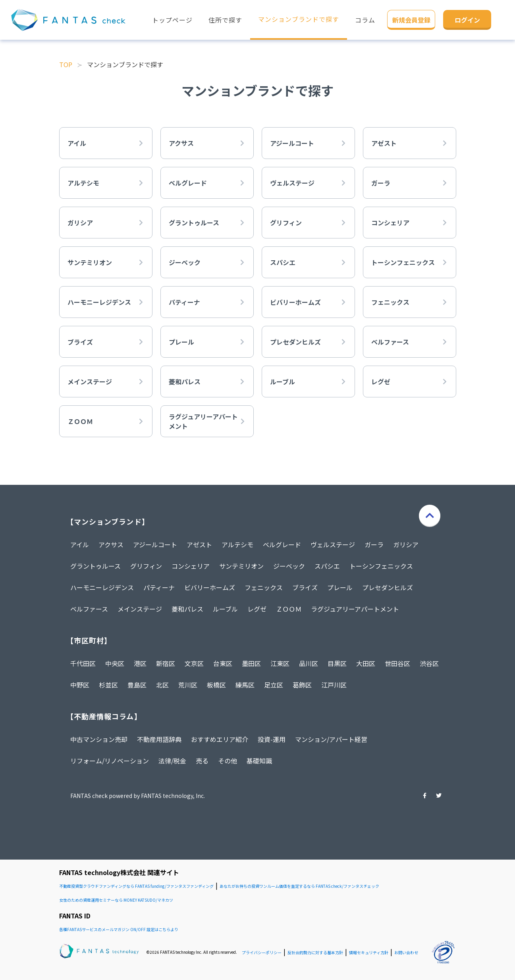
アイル (80, 544)
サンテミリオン (241, 566)
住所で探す (225, 20)
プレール (340, 587)
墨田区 (251, 663)
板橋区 (216, 685)
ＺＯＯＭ (289, 609)
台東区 (223, 663)
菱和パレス (187, 609)
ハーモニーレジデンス (102, 587)
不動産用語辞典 (159, 739)
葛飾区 (302, 685)
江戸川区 (334, 685)
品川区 (309, 663)
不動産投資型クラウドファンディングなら (136, 886)
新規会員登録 (411, 20)
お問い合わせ (406, 952)
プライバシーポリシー (262, 952)
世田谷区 (397, 663)
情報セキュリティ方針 (369, 952)
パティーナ (159, 587)
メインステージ (140, 609)
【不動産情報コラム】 (104, 716)
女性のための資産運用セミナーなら (116, 900)
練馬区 (245, 685)
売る (202, 761)
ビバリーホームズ (210, 587)
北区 (162, 685)
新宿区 (166, 663)
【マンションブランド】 (108, 521)
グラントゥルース (95, 566)
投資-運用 (272, 739)
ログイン (467, 20)
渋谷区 (429, 663)
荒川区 (188, 685)
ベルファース (89, 609)
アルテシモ (237, 544)
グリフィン (146, 566)
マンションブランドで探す (299, 19)
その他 (228, 761)
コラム (365, 20)
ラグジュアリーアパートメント (355, 609)
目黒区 (337, 663)
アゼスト (199, 544)
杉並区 (108, 685)
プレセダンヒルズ (388, 587)
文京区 (194, 663)
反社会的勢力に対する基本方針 (315, 952)
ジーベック (289, 566)
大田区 (366, 663)
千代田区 (83, 663)
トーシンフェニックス (381, 566)
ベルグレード (282, 544)
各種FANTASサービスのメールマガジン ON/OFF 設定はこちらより (119, 929)
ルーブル (225, 609)
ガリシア (406, 544)
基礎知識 (259, 761)
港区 (140, 663)
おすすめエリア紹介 (220, 739)
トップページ (172, 20)
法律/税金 (172, 761)
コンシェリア (191, 566)
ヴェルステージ (333, 544)
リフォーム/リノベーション (110, 761)
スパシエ (327, 566)
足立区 (274, 685)
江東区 (280, 663)
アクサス (111, 544)
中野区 (80, 685)
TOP (66, 64)
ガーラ (374, 544)
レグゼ (257, 609)
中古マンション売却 (99, 739)
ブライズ (305, 587)
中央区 (115, 663)
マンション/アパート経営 (331, 739)
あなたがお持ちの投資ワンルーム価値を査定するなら (299, 886)
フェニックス (264, 587)
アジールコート (155, 544)
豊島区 (137, 685)
